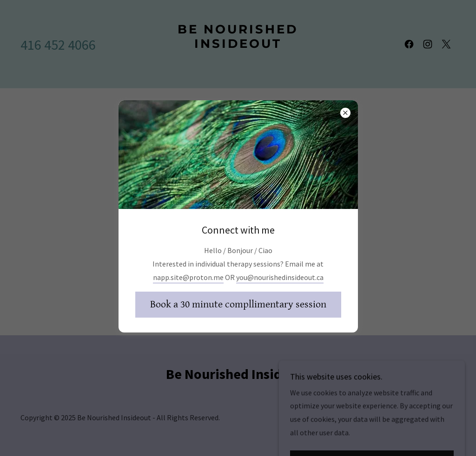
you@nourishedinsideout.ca (280, 277)
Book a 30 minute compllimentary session (238, 304)
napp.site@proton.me (188, 277)
